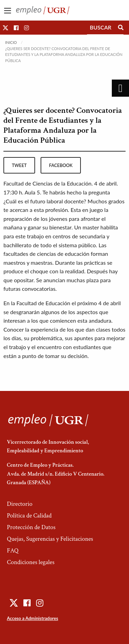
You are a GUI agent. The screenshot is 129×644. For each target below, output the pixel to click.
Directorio (20, 504)
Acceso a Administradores (33, 618)
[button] (6, 28)
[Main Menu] (8, 11)
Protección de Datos (31, 527)
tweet (19, 165)
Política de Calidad (29, 516)
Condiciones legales (31, 562)
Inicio (11, 42)
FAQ (13, 551)
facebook (61, 165)
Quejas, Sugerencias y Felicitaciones (50, 539)
